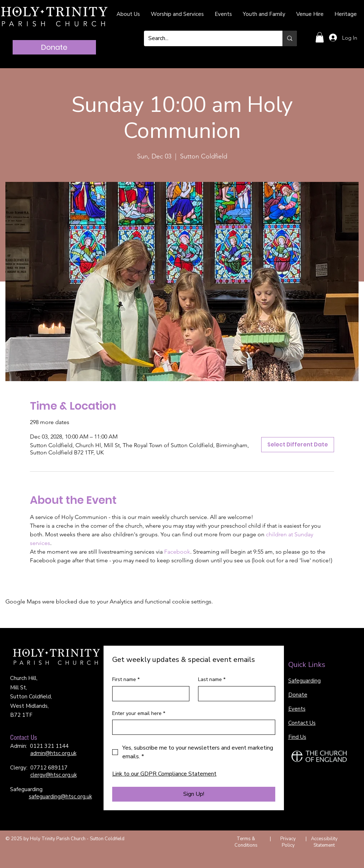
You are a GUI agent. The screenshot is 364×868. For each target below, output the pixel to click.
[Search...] (208, 38)
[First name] (149, 694)
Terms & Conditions (246, 842)
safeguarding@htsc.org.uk (60, 797)
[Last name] (234, 694)
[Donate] (54, 47)
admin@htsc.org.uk (53, 753)
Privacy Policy (288, 842)
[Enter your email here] (192, 727)
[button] (320, 37)
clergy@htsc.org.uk (54, 775)
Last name (212, 680)
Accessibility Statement (324, 842)
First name (126, 680)
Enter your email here (139, 714)
